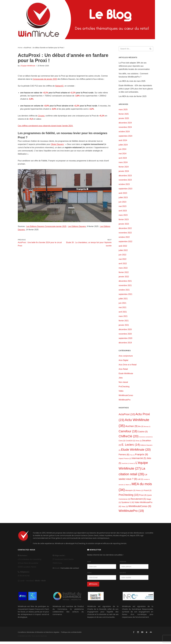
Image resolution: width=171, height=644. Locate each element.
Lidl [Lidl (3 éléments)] (140, 482)
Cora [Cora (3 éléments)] (122, 443)
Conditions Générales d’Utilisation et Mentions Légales (39, 635)
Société (123, 575)
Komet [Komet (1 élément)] (132, 466)
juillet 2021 (123, 300)
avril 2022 (123, 265)
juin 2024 (122, 150)
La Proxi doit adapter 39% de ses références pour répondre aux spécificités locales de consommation (134, 66)
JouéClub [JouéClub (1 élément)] (125, 466)
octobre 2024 (124, 132)
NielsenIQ (59, 86)
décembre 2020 (125, 331)
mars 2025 (123, 110)
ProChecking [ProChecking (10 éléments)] (129, 497)
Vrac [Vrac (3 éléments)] (125, 509)
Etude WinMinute (126, 375)
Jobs (121, 380)
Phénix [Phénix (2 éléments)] (139, 493)
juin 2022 (122, 256)
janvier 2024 (124, 172)
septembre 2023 (126, 190)
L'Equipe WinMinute (28, 66)
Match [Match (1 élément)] (128, 487)
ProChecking (124, 389)
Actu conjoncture (126, 358)
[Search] (133, 49)
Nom (89, 564)
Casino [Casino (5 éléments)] (143, 434)
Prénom (123, 564)
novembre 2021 (125, 287)
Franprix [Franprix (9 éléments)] (141, 457)
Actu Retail (123, 371)
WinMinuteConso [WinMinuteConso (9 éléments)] (140, 509)
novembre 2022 (125, 234)
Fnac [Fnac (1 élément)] (132, 457)
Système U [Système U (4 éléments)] (128, 505)
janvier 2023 (124, 225)
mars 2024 (123, 163)
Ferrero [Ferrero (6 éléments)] (124, 457)
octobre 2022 (124, 238)
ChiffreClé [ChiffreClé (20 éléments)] (129, 438)
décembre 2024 (125, 123)
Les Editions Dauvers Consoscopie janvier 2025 (47, 227)
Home (20, 48)
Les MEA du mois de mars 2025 (132, 81)
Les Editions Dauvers (77, 227)
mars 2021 (123, 318)
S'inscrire (93, 587)
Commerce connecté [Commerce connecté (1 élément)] (146, 439)
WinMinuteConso (126, 398)
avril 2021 (123, 313)
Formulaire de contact (70, 571)
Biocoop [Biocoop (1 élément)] (147, 429)
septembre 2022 (126, 243)
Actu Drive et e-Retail (128, 367)
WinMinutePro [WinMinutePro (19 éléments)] (131, 513)
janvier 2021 (124, 327)
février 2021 (124, 322)
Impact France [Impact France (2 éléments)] (125, 461)
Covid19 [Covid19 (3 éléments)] (130, 443)
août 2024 (123, 141)
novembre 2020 (125, 336)
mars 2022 (123, 269)
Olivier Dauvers (58, 145)
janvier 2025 (124, 119)
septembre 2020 (126, 340)
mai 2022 (123, 260)
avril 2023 (123, 212)
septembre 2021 (126, 296)
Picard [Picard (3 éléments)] (148, 493)
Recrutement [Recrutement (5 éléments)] (138, 501)
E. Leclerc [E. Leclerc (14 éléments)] (131, 447)
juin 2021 (122, 305)
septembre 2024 (126, 137)
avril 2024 (123, 159)
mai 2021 (123, 309)
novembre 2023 (125, 181)
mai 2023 (123, 207)
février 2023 (124, 221)
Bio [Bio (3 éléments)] (141, 428)
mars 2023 (123, 216)
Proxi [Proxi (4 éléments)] (143, 497)
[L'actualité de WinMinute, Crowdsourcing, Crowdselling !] (39, 20)
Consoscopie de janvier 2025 (45, 79)
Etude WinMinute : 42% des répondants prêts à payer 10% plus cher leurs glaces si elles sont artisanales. (136, 89)
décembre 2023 (125, 176)
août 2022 (123, 247)
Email (89, 575)
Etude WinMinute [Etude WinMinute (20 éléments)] (136, 452)
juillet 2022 (123, 252)
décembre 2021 (125, 283)
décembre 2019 (125, 345)
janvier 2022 (124, 278)
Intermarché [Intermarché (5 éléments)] (139, 461)
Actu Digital (123, 362)
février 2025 (124, 114)
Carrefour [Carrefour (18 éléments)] (128, 433)
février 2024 (124, 167)
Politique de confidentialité (71, 635)
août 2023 (123, 194)
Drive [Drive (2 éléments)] (139, 443)
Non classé (123, 384)
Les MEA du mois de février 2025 (133, 97)
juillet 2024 (123, 145)
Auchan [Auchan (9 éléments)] (132, 428)
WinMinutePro (125, 402)
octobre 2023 (124, 185)
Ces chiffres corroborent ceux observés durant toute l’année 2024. (46, 126)
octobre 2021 (124, 291)
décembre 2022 (125, 229)
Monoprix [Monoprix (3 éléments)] (130, 493)
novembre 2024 (125, 128)
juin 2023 (122, 203)
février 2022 (124, 274)
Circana (41, 116)
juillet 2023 (123, 198)
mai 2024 (123, 154)
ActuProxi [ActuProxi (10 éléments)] (127, 416)
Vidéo (121, 393)
